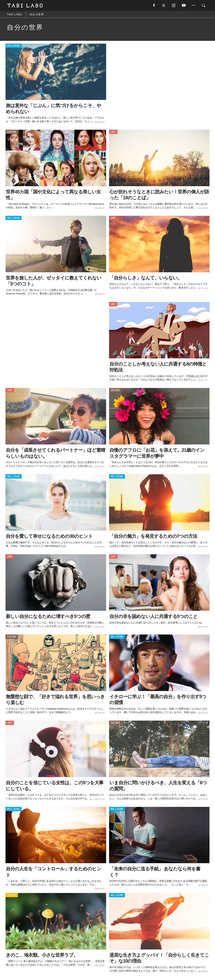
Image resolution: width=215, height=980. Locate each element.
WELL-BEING (14, 46)
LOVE (113, 132)
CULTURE (12, 132)
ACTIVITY (12, 895)
